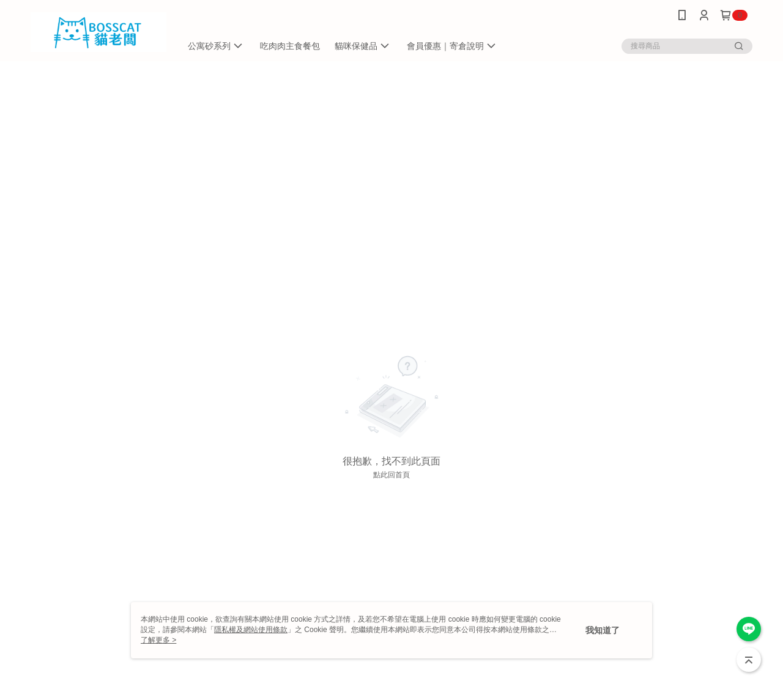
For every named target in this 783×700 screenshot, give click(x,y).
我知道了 (603, 630)
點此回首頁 (391, 475)
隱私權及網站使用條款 (251, 630)
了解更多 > (158, 640)
